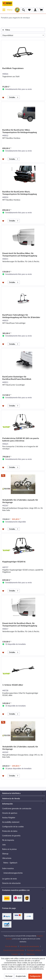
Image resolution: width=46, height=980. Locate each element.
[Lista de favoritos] (29, 10)
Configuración (35, 976)
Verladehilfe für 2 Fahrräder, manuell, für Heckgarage (20, 501)
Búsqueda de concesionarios (29, 946)
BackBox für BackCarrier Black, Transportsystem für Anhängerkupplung (20, 193)
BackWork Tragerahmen (13, 68)
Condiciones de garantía (11, 836)
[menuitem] (7, 10)
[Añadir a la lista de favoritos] (3, 97)
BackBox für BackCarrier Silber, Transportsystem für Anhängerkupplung (20, 131)
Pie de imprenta (8, 840)
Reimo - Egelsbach (10, 863)
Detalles (14, 97)
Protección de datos (10, 831)
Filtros (6, 30)
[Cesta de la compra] (41, 10)
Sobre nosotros (8, 868)
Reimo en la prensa (9, 849)
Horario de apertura (10, 813)
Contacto (15, 954)
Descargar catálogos (34, 950)
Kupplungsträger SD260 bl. (14, 562)
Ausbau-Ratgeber (9, 818)
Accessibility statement (11, 822)
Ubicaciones (7, 858)
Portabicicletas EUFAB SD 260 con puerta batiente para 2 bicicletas (21, 439)
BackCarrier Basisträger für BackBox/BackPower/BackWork (17, 378)
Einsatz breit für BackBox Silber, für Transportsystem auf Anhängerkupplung (20, 254)
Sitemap (5, 854)
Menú (7, 9)
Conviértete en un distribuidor (14, 950)
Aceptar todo (21, 976)
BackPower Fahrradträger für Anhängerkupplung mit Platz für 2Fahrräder (21, 316)
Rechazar (9, 976)
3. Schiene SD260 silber (13, 685)
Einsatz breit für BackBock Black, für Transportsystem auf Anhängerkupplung (20, 624)
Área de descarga (11, 946)
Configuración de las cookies (13, 827)
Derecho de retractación (11, 883)
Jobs (4, 845)
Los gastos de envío (10, 879)
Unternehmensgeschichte (13, 873)
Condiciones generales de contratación (17, 808)
